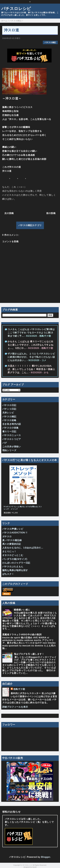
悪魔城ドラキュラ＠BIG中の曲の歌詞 (22, 635)
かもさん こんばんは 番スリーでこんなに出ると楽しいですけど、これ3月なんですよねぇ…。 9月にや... (30, 345)
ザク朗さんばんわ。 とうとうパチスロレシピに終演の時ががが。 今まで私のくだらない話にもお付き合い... (31, 357)
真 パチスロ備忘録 (12, 540)
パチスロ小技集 (11, 428)
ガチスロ (7, 536)
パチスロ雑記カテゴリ (30, 225)
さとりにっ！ (9, 551)
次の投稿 (9, 213)
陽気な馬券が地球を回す (15, 570)
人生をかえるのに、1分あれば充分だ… (23, 548)
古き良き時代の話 (12, 424)
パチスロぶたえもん (13, 567)
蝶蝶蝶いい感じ (22, 610)
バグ (5, 443)
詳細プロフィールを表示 (15, 707)
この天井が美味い (12, 447)
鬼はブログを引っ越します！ (29, 654)
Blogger (46, 857)
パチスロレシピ (16, 9)
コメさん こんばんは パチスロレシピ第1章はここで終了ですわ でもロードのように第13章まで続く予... (31, 333)
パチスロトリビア (12, 439)
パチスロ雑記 (50, 42)
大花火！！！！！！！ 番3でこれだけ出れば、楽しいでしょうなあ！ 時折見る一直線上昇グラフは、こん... (31, 369)
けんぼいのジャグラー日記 (16, 563)
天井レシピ (8, 413)
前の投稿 (51, 213)
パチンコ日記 (9, 409)
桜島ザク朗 (19, 689)
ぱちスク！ (8, 574)
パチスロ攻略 (9, 420)
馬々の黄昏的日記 (12, 544)
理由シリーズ (9, 450)
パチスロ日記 (9, 405)
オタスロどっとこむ (13, 555)
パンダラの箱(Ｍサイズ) (15, 559)
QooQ (34, 867)
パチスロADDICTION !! (15, 533)
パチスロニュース (12, 435)
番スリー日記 (9, 432)
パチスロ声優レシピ (13, 529)
